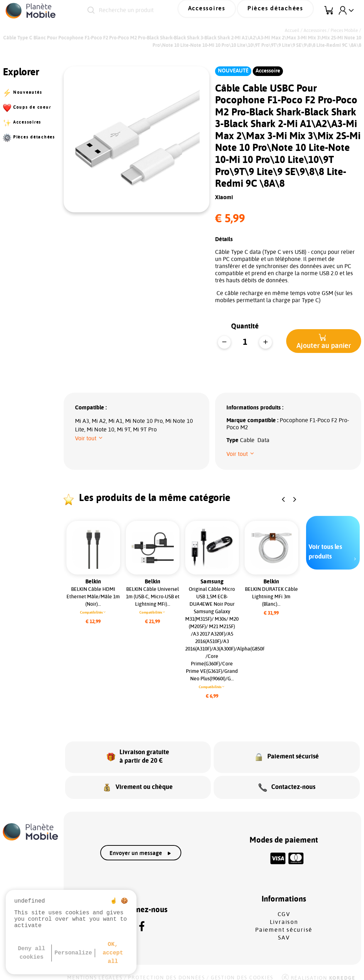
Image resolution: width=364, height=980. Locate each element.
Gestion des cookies (242, 970)
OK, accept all (113, 953)
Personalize (73, 953)
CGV (284, 907)
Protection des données (167, 970)
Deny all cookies (31, 953)
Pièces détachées (282, 10)
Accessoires (224, 10)
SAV (284, 930)
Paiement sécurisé (284, 922)
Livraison (284, 914)
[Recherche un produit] (147, 11)
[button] (324, 341)
